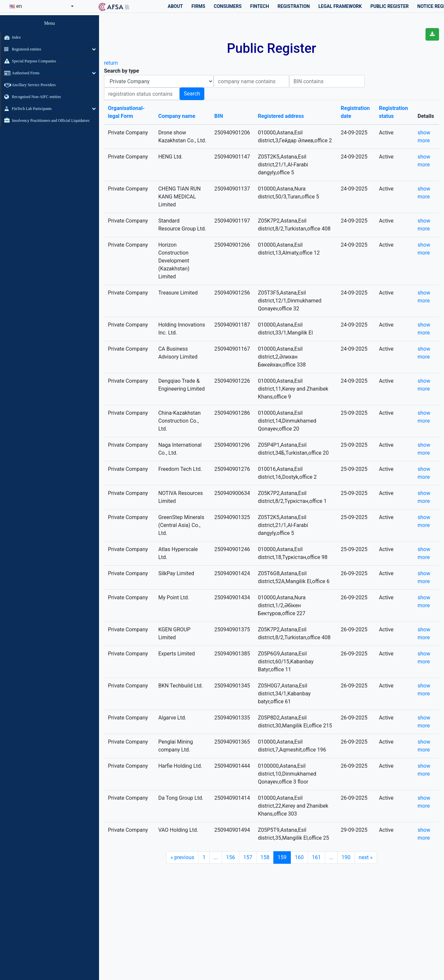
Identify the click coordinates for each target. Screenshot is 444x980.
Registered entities (21, 49)
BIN (219, 116)
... (216, 857)
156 (231, 857)
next (366, 857)
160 (299, 857)
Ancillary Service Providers (28, 85)
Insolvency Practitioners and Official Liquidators (45, 121)
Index (11, 37)
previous (182, 857)
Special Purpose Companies (29, 61)
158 (265, 857)
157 (248, 857)
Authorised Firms (20, 73)
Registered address (281, 116)
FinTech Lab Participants (26, 109)
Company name (177, 116)
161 (316, 857)
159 (282, 857)
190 (346, 857)
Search (192, 94)
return (111, 63)
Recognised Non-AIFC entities (31, 97)
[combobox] (42, 6)
